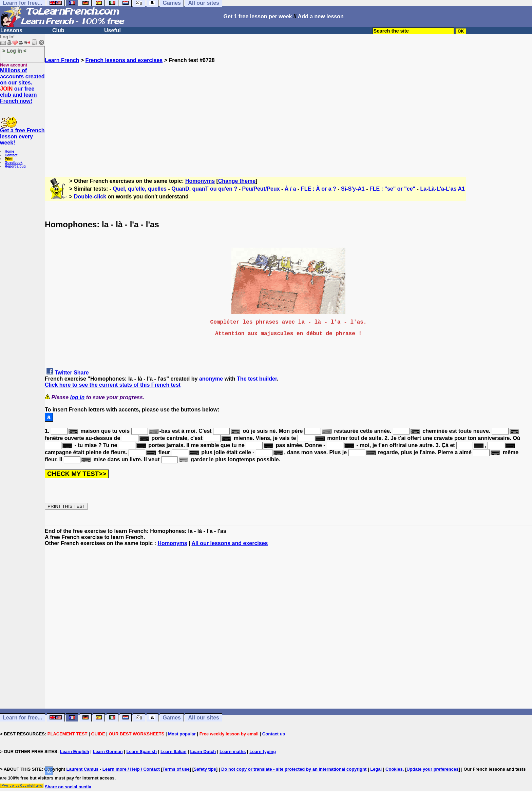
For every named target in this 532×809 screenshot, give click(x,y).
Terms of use (176, 769)
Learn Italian (174, 752)
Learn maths (233, 752)
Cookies (394, 769)
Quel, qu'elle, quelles (140, 189)
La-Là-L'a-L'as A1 (442, 189)
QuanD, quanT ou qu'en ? (204, 189)
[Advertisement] (288, 111)
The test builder (257, 379)
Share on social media (68, 787)
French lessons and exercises (124, 60)
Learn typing (263, 752)
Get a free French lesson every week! (22, 137)
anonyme (211, 379)
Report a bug (15, 166)
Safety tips (205, 769)
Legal (376, 769)
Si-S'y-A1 (353, 189)
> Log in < (14, 50)
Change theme (237, 181)
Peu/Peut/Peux (261, 189)
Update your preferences (432, 769)
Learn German (108, 752)
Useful (112, 30)
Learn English (75, 752)
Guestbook (14, 163)
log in (78, 397)
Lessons (11, 30)
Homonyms (200, 181)
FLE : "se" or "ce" (392, 189)
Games (172, 718)
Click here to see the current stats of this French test (113, 385)
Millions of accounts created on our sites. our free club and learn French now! (22, 86)
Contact (11, 155)
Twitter (63, 373)
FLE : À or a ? (319, 189)
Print (9, 159)
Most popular (182, 734)
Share (81, 373)
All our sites (204, 718)
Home (9, 151)
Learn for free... (22, 718)
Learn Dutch (203, 752)
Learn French (62, 60)
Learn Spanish (141, 752)
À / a (290, 189)
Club (58, 30)
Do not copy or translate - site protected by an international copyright (294, 769)
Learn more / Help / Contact (131, 769)
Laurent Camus (83, 769)
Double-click (90, 197)
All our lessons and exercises (230, 543)
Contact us (274, 734)
